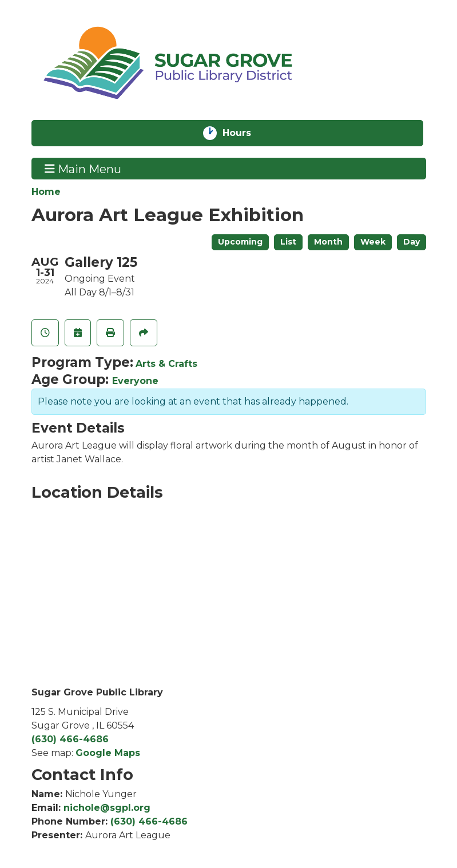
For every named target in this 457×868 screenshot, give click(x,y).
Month (328, 242)
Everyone (135, 381)
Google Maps (108, 753)
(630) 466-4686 (70, 739)
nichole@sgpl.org (107, 808)
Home (46, 192)
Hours (246, 133)
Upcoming (240, 242)
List (288, 242)
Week (373, 242)
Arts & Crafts (166, 364)
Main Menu (83, 169)
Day (412, 242)
